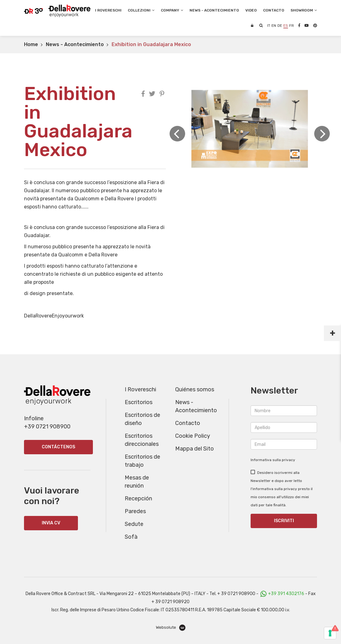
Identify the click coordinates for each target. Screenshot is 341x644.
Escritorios (139, 402)
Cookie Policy (193, 436)
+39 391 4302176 (286, 594)
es (286, 26)
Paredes (135, 511)
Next (322, 134)
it (269, 26)
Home (31, 44)
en (274, 26)
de (280, 26)
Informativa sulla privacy (273, 460)
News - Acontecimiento (75, 44)
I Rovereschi (108, 10)
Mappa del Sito (195, 449)
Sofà (131, 537)
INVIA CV (51, 523)
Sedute (134, 524)
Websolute (171, 628)
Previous (177, 134)
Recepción (138, 499)
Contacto (188, 423)
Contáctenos (58, 447)
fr (292, 26)
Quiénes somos (195, 389)
